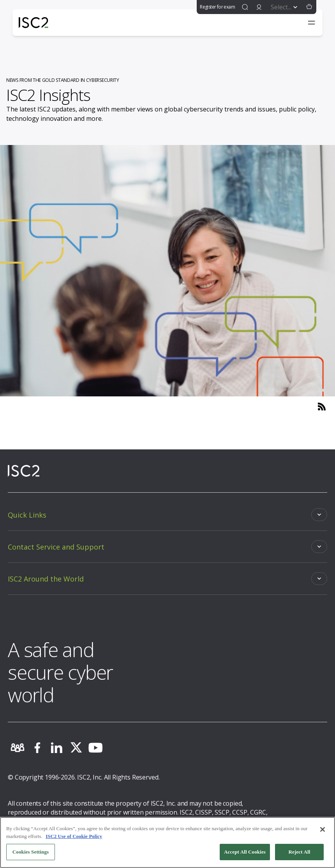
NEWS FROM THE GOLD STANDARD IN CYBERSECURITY (63, 80)
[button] (309, 7)
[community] (18, 748)
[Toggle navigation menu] (312, 23)
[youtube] (95, 748)
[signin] (259, 7)
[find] (245, 7)
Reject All (300, 852)
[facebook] (37, 748)
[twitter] (76, 748)
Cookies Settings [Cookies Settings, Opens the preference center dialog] (31, 852)
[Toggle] (167, 515)
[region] (167, 842)
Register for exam (217, 7)
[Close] (323, 829)
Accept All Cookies (245, 852)
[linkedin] (56, 748)
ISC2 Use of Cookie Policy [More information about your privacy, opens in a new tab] (74, 836)
